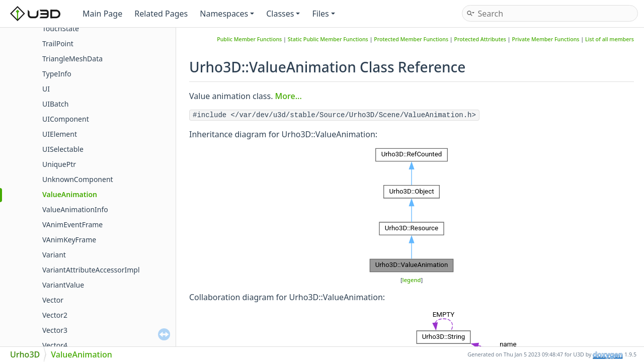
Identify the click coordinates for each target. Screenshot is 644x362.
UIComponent (66, 119)
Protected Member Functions (411, 39)
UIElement (60, 134)
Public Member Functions (249, 39)
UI (46, 89)
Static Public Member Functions (328, 39)
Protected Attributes (480, 39)
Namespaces (227, 14)
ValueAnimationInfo (75, 209)
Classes (283, 14)
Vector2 (55, 315)
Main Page (102, 14)
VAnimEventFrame (72, 224)
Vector (53, 300)
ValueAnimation (70, 194)
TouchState (61, 28)
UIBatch (55, 104)
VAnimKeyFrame (69, 240)
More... (289, 96)
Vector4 (55, 345)
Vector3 (55, 330)
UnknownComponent (78, 179)
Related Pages (161, 14)
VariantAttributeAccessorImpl (91, 270)
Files (323, 14)
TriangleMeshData (72, 59)
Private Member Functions (545, 39)
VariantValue (63, 285)
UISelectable (63, 149)
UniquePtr (59, 164)
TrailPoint (58, 43)
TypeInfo (57, 74)
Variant (54, 255)
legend (412, 280)
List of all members (610, 39)
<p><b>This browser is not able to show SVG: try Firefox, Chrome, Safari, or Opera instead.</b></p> (412, 210)
